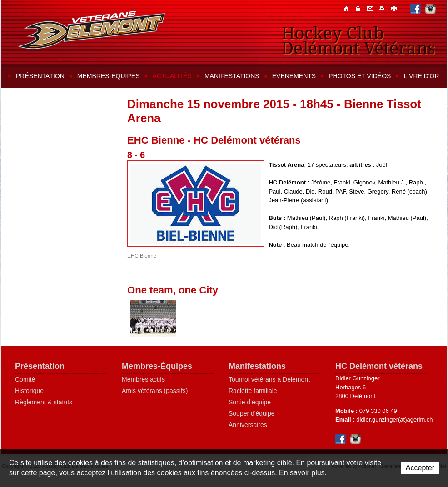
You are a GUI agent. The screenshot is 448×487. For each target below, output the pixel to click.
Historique (29, 391)
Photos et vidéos (360, 76)
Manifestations (232, 76)
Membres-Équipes (157, 366)
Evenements (294, 76)
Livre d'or (421, 76)
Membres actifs (143, 379)
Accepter (420, 468)
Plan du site (383, 8)
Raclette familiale (253, 391)
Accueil (347, 8)
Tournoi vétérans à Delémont (269, 379)
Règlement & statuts (44, 402)
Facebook (416, 8)
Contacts (359, 8)
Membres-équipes (109, 76)
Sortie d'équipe (250, 402)
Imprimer (394, 8)
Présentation (40, 76)
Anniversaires (248, 425)
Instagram (431, 8)
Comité (25, 379)
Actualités (172, 76)
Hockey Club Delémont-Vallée (92, 30)
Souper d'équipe (252, 413)
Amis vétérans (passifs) (155, 391)
